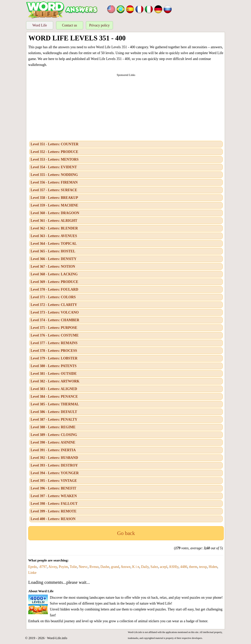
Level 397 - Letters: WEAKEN (54, 496)
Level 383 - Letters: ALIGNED (54, 389)
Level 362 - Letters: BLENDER (54, 228)
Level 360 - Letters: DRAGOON (55, 213)
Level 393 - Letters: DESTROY (54, 465)
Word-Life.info (57, 638)
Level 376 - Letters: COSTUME (55, 335)
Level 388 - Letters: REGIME (53, 427)
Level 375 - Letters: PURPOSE (54, 328)
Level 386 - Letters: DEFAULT (54, 412)
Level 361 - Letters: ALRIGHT (54, 221)
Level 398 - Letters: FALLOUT (54, 504)
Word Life (40, 25)
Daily (145, 567)
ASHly (174, 567)
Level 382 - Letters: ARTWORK (55, 381)
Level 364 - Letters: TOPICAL (54, 244)
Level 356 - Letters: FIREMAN (54, 182)
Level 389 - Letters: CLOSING (54, 435)
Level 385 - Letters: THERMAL (55, 404)
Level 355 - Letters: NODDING (54, 175)
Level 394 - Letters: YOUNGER (55, 473)
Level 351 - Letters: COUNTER (55, 144)
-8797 (43, 567)
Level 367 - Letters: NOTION (53, 267)
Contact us (70, 25)
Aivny (53, 567)
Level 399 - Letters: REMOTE (54, 511)
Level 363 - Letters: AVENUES (54, 236)
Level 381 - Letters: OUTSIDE (54, 374)
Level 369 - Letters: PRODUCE (54, 282)
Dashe (105, 567)
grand (115, 567)
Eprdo (33, 567)
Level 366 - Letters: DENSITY (54, 259)
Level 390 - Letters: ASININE (53, 442)
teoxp (203, 567)
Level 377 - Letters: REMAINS (54, 343)
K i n (136, 567)
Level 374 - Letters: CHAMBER (55, 320)
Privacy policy (99, 25)
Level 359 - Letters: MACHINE (54, 205)
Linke (32, 573)
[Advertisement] (126, 107)
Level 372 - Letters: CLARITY (54, 305)
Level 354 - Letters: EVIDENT (54, 167)
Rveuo (94, 567)
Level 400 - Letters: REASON (53, 519)
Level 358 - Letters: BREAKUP (54, 198)
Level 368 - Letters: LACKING (54, 274)
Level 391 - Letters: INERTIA (53, 450)
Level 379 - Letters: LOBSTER (54, 358)
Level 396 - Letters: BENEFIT (53, 488)
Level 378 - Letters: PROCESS (54, 351)
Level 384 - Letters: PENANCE (54, 397)
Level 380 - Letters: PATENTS (54, 366)
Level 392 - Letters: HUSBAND (54, 458)
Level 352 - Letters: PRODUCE (54, 152)
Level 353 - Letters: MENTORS (55, 159)
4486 (184, 567)
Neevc (83, 567)
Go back (126, 533)
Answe (125, 567)
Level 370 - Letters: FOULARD (54, 289)
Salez (154, 567)
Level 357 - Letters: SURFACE (54, 190)
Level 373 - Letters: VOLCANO (55, 312)
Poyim (63, 567)
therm (193, 567)
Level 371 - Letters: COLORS (53, 297)
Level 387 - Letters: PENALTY (54, 419)
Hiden (213, 567)
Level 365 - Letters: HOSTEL (53, 251)
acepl (164, 567)
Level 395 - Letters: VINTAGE (54, 481)
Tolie (73, 567)
